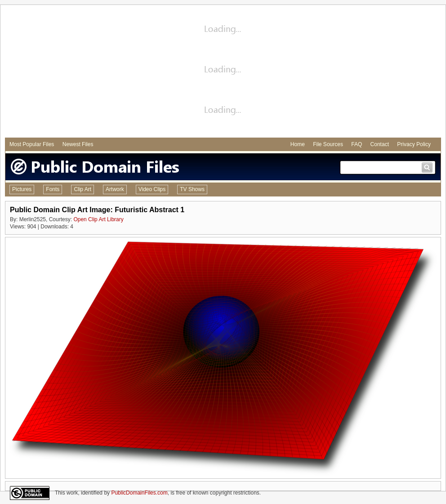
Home (298, 144)
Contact (380, 144)
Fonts (53, 189)
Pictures (22, 189)
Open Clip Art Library (98, 219)
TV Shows (192, 189)
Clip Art (83, 189)
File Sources (328, 144)
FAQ (357, 144)
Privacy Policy (414, 144)
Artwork (115, 189)
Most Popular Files (32, 144)
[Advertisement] (223, 72)
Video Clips (152, 189)
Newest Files (78, 144)
